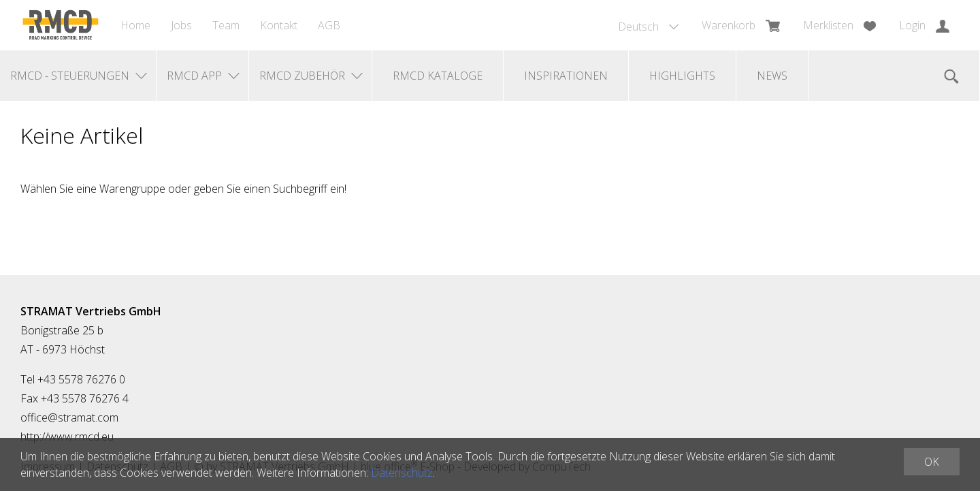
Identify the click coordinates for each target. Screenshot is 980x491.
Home (135, 25)
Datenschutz (402, 473)
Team (226, 25)
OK (932, 462)
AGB (329, 25)
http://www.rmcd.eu (67, 437)
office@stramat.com (69, 417)
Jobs (181, 25)
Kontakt (279, 25)
